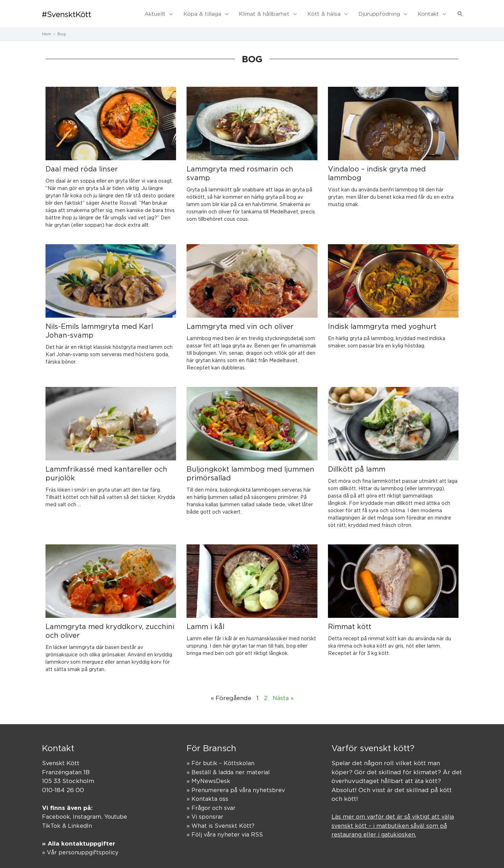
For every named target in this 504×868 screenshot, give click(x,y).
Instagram (89, 810)
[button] (460, 11)
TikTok (52, 819)
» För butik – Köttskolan (222, 757)
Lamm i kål (205, 620)
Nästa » (283, 692)
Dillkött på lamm (357, 463)
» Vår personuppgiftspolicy (83, 846)
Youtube (119, 810)
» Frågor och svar (212, 801)
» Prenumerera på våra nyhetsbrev (237, 783)
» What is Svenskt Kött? (221, 819)
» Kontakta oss (208, 792)
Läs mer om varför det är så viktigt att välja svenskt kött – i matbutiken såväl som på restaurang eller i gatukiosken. (395, 819)
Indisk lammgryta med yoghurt (382, 320)
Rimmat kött (350, 620)
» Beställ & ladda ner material (229, 765)
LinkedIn (81, 819)
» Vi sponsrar (206, 810)
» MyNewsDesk (209, 775)
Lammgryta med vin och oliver (240, 320)
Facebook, (58, 810)
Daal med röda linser (82, 163)
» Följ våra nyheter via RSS (226, 828)
